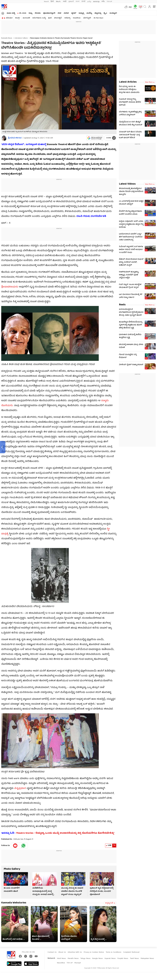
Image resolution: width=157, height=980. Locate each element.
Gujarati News (110, 959)
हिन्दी (52, 2)
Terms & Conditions (114, 952)
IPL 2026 (23, 13)
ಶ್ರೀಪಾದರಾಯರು (10, 287)
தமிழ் (89, 2)
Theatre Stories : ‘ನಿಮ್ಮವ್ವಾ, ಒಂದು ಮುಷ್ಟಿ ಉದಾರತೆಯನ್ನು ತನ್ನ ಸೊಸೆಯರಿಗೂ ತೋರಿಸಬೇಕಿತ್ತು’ (65, 833)
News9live (61, 963)
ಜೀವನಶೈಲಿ (58, 18)
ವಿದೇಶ (66, 13)
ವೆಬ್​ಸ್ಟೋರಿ (87, 18)
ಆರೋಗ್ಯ (67, 18)
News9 (46, 2)
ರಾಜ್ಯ (30, 13)
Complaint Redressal (131, 952)
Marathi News (73, 959)
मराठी (65, 2)
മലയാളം (96, 2)
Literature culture (21, 38)
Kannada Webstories (14, 903)
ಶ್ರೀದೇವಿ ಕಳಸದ (15, 138)
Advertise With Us (75, 952)
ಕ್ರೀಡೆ (50, 18)
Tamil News (134, 959)
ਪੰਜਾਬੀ (83, 2)
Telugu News (85, 959)
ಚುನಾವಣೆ (26, 18)
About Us (62, 952)
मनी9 (103, 2)
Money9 (78, 963)
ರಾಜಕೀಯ (77, 18)
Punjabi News (123, 959)
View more (150, 82)
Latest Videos (127, 184)
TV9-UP (109, 2)
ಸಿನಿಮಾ (38, 13)
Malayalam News (147, 959)
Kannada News (7, 38)
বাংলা (78, 2)
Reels (122, 305)
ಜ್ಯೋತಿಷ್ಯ (98, 13)
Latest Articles (128, 82)
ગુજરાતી (71, 2)
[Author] (4, 138)
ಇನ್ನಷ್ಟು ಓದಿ (110, 903)
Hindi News (61, 959)
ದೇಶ (59, 13)
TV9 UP (70, 963)
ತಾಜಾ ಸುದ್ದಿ (11, 13)
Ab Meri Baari (98, 18)
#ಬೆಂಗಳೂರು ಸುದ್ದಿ (39, 18)
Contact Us (52, 952)
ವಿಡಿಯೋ (9, 18)
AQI (130, 7)
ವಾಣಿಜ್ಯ (89, 13)
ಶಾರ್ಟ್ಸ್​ (18, 18)
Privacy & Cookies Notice (94, 952)
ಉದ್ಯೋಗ (113, 13)
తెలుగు (59, 2)
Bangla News (98, 959)
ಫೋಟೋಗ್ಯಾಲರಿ (49, 13)
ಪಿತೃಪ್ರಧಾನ (20, 788)
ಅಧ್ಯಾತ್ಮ (81, 13)
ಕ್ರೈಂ (105, 13)
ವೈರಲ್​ (74, 13)
